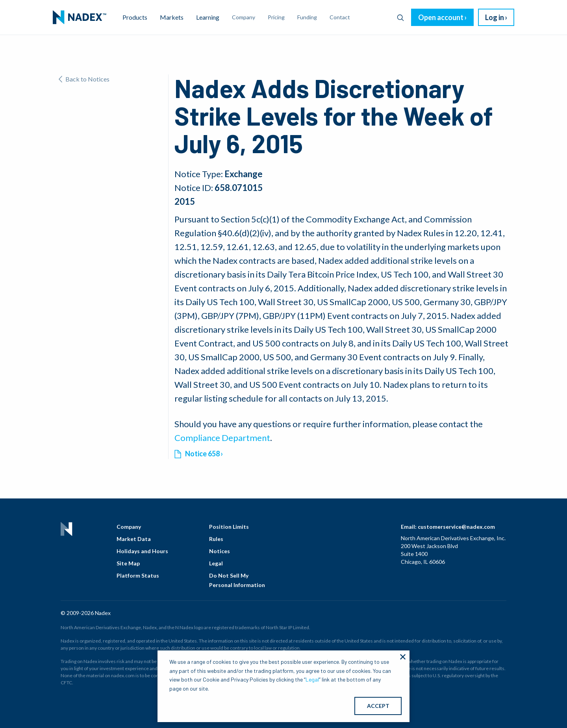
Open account (441, 17)
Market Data (134, 539)
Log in (495, 17)
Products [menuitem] (135, 17)
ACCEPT (378, 706)
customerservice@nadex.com (456, 527)
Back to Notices (84, 79)
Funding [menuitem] (307, 17)
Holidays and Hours (142, 551)
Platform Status (138, 575)
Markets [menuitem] (172, 17)
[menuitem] (80, 17)
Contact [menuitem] (340, 17)
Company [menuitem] (244, 17)
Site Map (128, 563)
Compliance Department (222, 438)
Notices (220, 551)
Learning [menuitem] (208, 17)
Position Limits (229, 527)
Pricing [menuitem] (276, 17)
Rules (216, 539)
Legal (216, 563)
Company (129, 527)
